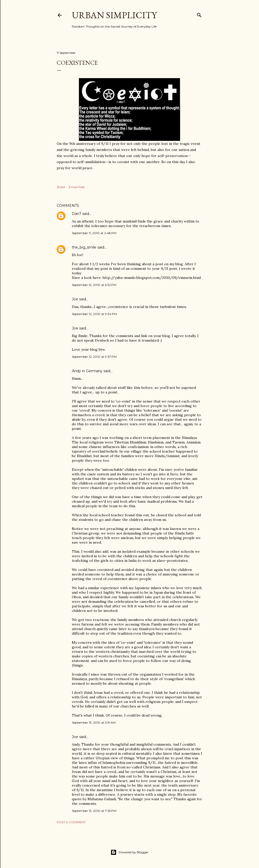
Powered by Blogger (129, 852)
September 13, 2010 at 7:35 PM (94, 811)
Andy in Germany (87, 371)
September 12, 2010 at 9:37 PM (94, 357)
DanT (77, 214)
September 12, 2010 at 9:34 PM (94, 314)
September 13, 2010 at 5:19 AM (94, 722)
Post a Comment (71, 822)
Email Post (77, 187)
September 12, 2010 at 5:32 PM (94, 285)
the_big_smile (84, 247)
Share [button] (61, 187)
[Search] (199, 14)
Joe (75, 299)
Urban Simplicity (114, 15)
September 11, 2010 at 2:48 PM (94, 233)
